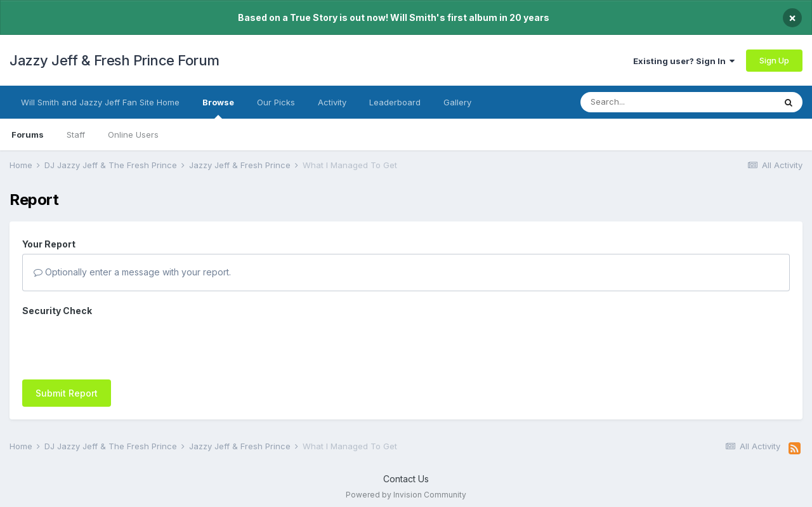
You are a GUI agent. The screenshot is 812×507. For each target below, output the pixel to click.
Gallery (457, 102)
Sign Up (774, 60)
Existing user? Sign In (684, 61)
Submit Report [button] (67, 344)
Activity (332, 102)
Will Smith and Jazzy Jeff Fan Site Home (100, 102)
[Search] (652, 102)
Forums (28, 135)
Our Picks (276, 102)
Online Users (133, 135)
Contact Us (406, 472)
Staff (76, 135)
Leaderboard (395, 102)
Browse (218, 108)
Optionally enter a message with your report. (132, 272)
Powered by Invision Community (406, 488)
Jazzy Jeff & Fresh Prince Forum (115, 60)
